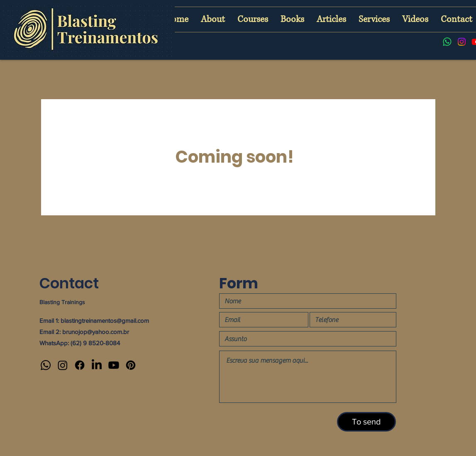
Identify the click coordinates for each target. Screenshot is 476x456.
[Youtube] (114, 365)
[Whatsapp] (447, 42)
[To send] (366, 422)
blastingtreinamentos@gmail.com (105, 321)
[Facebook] (80, 365)
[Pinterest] (131, 365)
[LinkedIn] (97, 365)
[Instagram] (462, 42)
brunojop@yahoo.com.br (96, 332)
